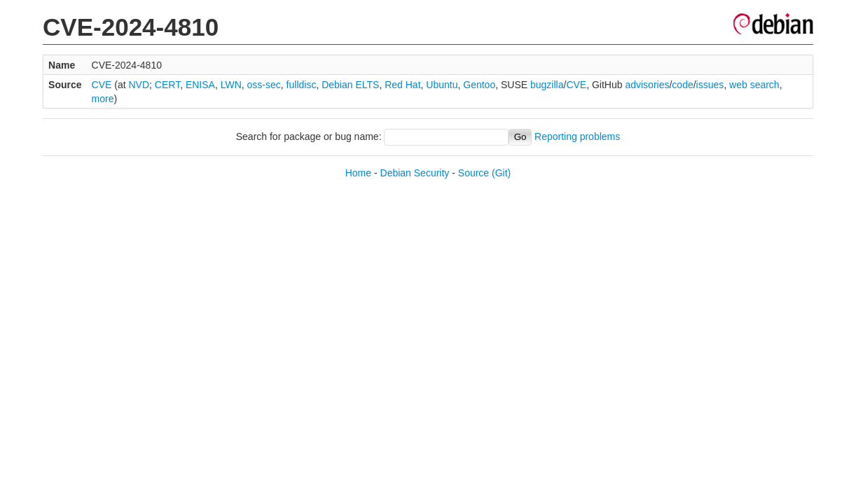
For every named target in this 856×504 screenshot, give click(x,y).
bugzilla (547, 85)
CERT (167, 85)
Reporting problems (577, 136)
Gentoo (479, 85)
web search (754, 85)
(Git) (501, 173)
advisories (647, 85)
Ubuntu (442, 85)
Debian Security (415, 173)
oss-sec (264, 85)
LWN (231, 85)
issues (710, 85)
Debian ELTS (350, 85)
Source (474, 173)
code (682, 85)
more (103, 99)
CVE (102, 85)
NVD (139, 85)
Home (358, 173)
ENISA (200, 85)
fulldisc (302, 85)
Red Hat (402, 85)
